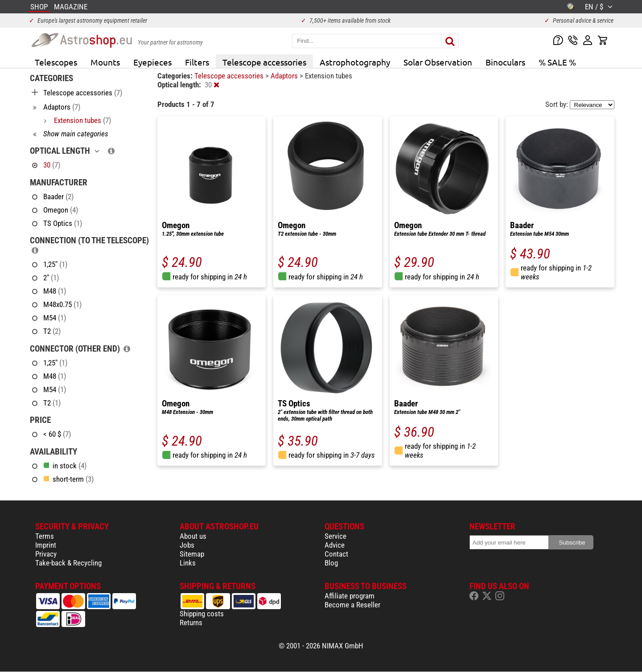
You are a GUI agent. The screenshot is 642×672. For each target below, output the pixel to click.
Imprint (46, 545)
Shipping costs (202, 614)
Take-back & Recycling (68, 563)
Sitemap (192, 554)
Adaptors (285, 76)
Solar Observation (438, 62)
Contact (336, 554)
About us (193, 536)
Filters (197, 62)
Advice (335, 545)
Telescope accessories (264, 62)
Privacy (46, 554)
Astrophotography (355, 62)
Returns (191, 623)
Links (188, 563)
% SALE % (557, 62)
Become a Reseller (352, 605)
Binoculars (505, 62)
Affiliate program (350, 596)
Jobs (187, 545)
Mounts (105, 62)
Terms (45, 536)
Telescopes (56, 62)
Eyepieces (152, 62)
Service (335, 536)
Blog (331, 563)
